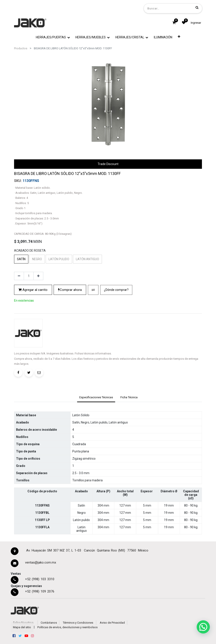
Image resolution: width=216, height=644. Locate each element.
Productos (21, 48)
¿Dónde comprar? (116, 290)
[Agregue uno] (38, 276)
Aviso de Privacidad (112, 623)
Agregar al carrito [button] (33, 290)
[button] (179, 37)
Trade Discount (108, 164)
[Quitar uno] (19, 276)
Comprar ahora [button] (70, 290)
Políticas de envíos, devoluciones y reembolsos (67, 627)
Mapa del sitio (22, 627)
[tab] (96, 398)
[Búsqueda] (197, 7)
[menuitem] (163, 37)
